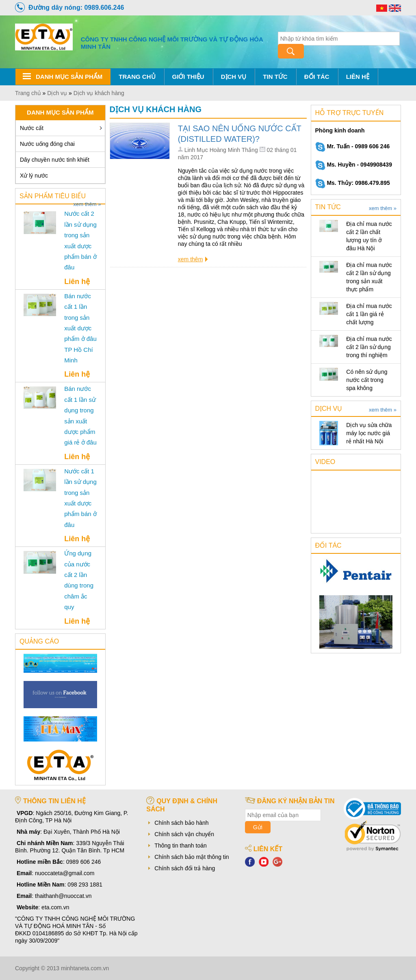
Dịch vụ (234, 77)
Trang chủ (137, 77)
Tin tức (275, 77)
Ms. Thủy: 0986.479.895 (353, 183)
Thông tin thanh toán (180, 846)
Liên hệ (358, 77)
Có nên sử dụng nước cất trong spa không (367, 380)
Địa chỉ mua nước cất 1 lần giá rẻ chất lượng (369, 314)
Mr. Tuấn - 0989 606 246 (353, 146)
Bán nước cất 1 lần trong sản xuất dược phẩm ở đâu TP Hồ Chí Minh (80, 328)
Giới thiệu (188, 77)
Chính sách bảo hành (181, 823)
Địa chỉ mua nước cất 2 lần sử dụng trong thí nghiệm (369, 347)
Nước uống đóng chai (47, 144)
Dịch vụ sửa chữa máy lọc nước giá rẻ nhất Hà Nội (369, 433)
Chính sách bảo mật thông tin (192, 857)
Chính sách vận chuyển (184, 834)
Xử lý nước (34, 176)
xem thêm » (87, 204)
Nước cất (32, 128)
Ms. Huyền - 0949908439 (354, 165)
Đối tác (317, 77)
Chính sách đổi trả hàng (185, 868)
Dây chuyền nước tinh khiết (55, 160)
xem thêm (190, 259)
